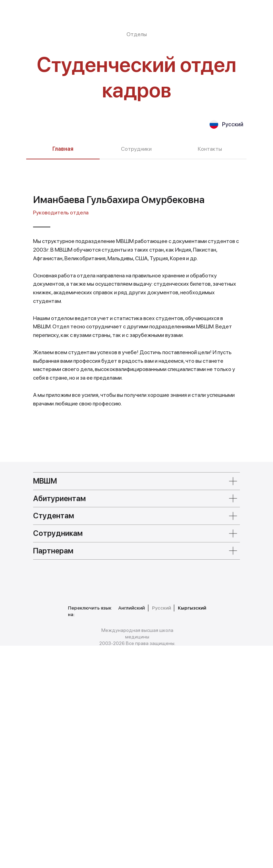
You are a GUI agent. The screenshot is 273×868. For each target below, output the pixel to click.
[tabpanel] (136, 417)
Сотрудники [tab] (136, 149)
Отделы (137, 34)
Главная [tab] (63, 149)
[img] (64, 801)
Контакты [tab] (210, 149)
